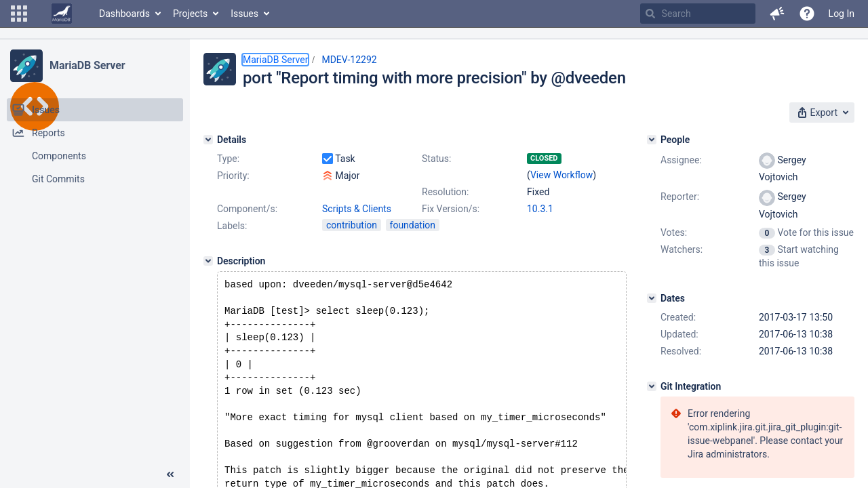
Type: (228, 159)
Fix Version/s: (451, 209)
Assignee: (681, 160)
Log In (842, 14)
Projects (190, 14)
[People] (652, 140)
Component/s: (247, 209)
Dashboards (124, 14)
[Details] (208, 140)
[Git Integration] (652, 386)
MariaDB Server (87, 65)
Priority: (233, 176)
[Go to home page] (62, 14)
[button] (19, 14)
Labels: (232, 226)
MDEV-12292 (349, 60)
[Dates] (652, 298)
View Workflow (561, 175)
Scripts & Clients (357, 209)
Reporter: (680, 197)
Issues (244, 14)
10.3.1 (540, 209)
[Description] (208, 261)
